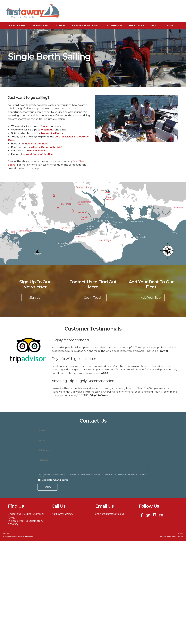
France (45, 126)
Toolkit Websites (177, 537)
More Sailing (41, 25)
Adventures (115, 25)
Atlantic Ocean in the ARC (47, 147)
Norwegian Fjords (52, 133)
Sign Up (35, 298)
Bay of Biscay (37, 151)
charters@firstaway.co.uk (110, 514)
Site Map (6, 534)
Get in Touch (93, 298)
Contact (171, 25)
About (155, 25)
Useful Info (136, 25)
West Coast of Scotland (40, 154)
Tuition (61, 25)
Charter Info (18, 25)
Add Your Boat (151, 298)
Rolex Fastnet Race (37, 144)
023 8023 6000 (62, 514)
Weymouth (48, 130)
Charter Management (86, 25)
